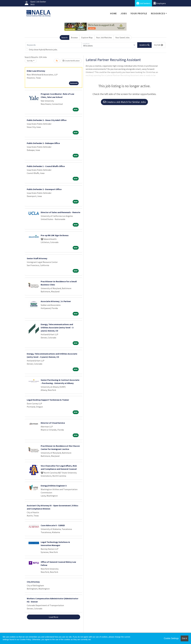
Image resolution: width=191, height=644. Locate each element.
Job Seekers (143, 3)
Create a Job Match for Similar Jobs (124, 102)
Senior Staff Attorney (37, 258)
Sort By (30, 61)
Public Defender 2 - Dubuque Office (43, 143)
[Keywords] (54, 45)
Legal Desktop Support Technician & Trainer (48, 400)
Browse (74, 37)
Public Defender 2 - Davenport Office (44, 189)
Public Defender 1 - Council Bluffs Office (46, 166)
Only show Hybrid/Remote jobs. (43, 50)
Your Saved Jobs (122, 37)
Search (64, 37)
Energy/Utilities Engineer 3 (54, 486)
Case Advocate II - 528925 (53, 525)
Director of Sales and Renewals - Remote (60, 212)
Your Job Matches (104, 37)
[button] (159, 45)
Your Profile (139, 13)
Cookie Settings (171, 638)
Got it (185, 638)
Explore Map (87, 37)
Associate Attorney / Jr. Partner (56, 301)
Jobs (124, 13)
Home (113, 13)
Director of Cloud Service (53, 423)
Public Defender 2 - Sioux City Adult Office (47, 120)
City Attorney (33, 582)
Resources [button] (158, 13)
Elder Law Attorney (36, 71)
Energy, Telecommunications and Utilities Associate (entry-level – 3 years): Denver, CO (57, 327)
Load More (54, 617)
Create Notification (71, 61)
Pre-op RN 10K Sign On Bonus (55, 235)
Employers (160, 3)
